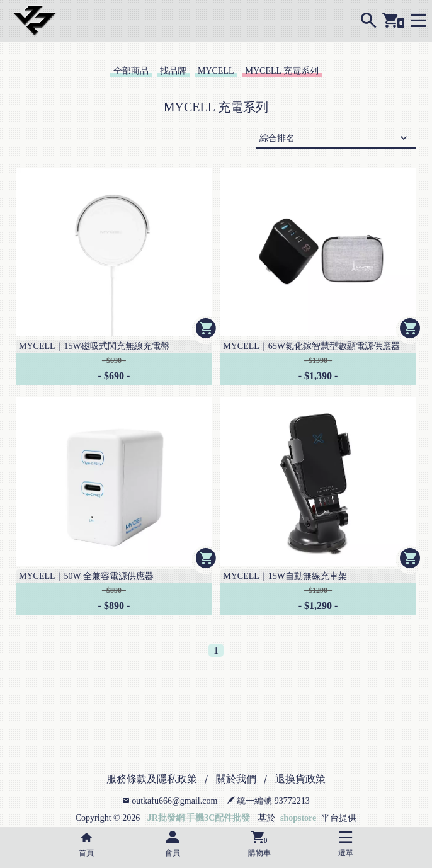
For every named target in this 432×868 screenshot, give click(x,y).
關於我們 (236, 779)
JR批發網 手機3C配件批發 (199, 818)
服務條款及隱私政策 (152, 779)
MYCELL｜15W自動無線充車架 (285, 576)
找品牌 (173, 71)
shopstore (298, 818)
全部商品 (131, 71)
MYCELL (216, 71)
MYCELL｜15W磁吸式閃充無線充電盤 (94, 346)
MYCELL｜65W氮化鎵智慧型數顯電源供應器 (311, 346)
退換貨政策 (300, 779)
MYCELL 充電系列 (282, 71)
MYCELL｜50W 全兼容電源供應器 (86, 576)
